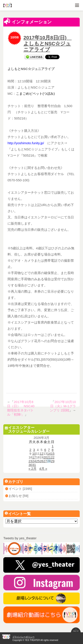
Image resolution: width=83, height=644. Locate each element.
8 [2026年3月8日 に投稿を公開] (53, 450)
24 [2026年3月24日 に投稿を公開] (34, 461)
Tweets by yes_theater (20, 538)
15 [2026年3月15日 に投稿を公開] (53, 454)
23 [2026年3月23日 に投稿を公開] (30, 461)
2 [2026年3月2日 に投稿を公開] (30, 450)
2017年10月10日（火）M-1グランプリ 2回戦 (63, 406)
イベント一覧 (18, 514)
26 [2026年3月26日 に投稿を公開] (41, 461)
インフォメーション (28, 21)
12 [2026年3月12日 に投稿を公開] (41, 454)
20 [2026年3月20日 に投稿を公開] (45, 457)
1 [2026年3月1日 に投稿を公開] (53, 446)
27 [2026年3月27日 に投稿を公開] (45, 461)
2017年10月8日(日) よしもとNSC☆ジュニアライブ (48, 44)
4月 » (43, 469)
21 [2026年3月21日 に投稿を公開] (49, 457)
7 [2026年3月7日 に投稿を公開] (49, 450)
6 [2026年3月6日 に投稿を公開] (45, 450)
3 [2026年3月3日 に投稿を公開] (34, 450)
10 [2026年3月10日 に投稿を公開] (34, 454)
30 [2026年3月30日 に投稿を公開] (30, 465)
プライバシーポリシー (23, 637)
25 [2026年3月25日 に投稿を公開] (38, 461)
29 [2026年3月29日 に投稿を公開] (53, 461)
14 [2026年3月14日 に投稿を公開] (49, 454)
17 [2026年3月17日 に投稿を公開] (34, 457)
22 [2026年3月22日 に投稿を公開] (53, 457)
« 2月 (33, 469)
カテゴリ (14, 482)
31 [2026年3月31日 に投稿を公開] (34, 465)
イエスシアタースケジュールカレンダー (27, 429)
